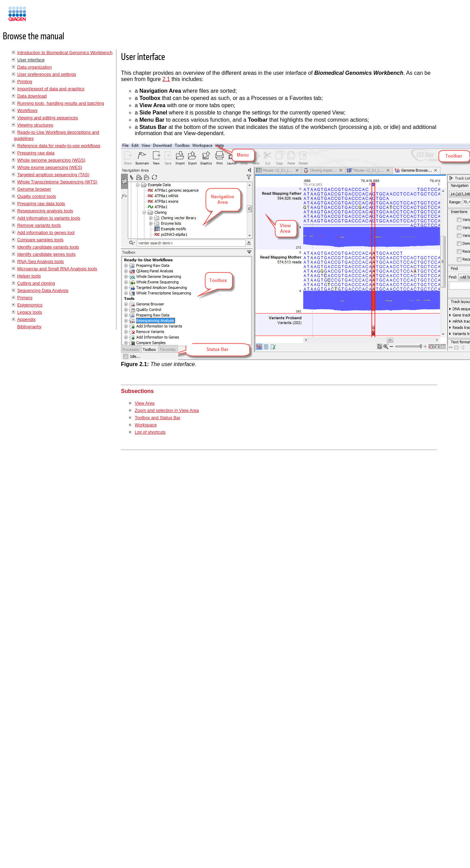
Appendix (26, 319)
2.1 (166, 79)
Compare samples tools (40, 240)
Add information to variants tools (49, 218)
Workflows (27, 110)
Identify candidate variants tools (48, 247)
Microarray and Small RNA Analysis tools (57, 269)
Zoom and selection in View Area (167, 410)
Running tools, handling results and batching (61, 103)
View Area (145, 403)
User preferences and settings (47, 74)
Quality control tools (37, 196)
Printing (25, 82)
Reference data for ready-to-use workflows (59, 146)
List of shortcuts (150, 432)
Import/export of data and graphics (51, 89)
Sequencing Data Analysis (43, 290)
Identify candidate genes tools (46, 254)
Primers (25, 298)
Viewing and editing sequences (48, 118)
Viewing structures (35, 125)
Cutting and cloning (36, 283)
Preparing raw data (36, 153)
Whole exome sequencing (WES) (50, 167)
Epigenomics (30, 305)
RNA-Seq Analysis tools (40, 261)
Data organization (34, 67)
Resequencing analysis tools (45, 211)
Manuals (36, 17)
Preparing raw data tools (41, 204)
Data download (32, 96)
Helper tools (29, 276)
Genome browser (34, 189)
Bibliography (29, 327)
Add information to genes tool (46, 233)
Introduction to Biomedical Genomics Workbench (65, 53)
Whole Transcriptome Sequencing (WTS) (57, 182)
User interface (31, 60)
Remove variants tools (39, 225)
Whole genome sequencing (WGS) (51, 160)
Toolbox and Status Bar (157, 418)
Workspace (146, 425)
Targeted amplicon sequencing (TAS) (53, 175)
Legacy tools (30, 312)
